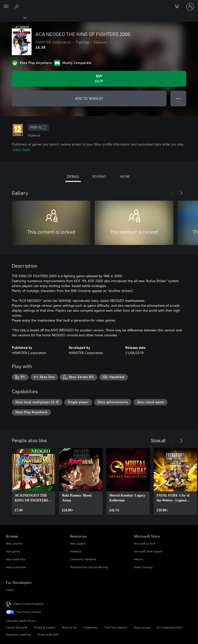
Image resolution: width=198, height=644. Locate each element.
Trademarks (91, 627)
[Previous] (171, 193)
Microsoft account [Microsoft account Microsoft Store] (145, 543)
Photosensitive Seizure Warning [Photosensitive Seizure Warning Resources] (89, 567)
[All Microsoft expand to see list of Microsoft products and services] (6, 7)
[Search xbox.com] (17, 6)
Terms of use (69, 627)
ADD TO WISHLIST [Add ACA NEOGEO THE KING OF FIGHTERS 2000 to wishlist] (89, 98)
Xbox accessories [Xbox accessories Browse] (16, 567)
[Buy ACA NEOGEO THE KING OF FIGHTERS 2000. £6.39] (99, 79)
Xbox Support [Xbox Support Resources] (78, 543)
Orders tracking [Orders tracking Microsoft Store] (143, 567)
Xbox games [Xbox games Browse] (13, 551)
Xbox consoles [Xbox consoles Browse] (14, 543)
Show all (158, 440)
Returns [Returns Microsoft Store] (139, 559)
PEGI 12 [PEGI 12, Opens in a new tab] (38, 128)
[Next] (181, 193)
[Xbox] (13, 17)
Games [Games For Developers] (10, 590)
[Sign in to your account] (190, 7)
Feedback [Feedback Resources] (75, 551)
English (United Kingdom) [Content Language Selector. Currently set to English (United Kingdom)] (28, 604)
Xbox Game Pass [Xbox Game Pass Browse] (16, 559)
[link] (33, 482)
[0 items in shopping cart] (178, 7)
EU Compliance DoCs (170, 627)
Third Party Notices (116, 627)
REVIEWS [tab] (99, 176)
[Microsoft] (99, 4)
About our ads (142, 627)
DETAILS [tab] (73, 176)
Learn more (21, 149)
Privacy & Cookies (45, 627)
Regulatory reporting (18, 635)
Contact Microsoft (17, 627)
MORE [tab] (125, 176)
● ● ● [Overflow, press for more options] (178, 98)
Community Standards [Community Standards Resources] (83, 559)
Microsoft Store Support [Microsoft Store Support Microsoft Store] (148, 551)
